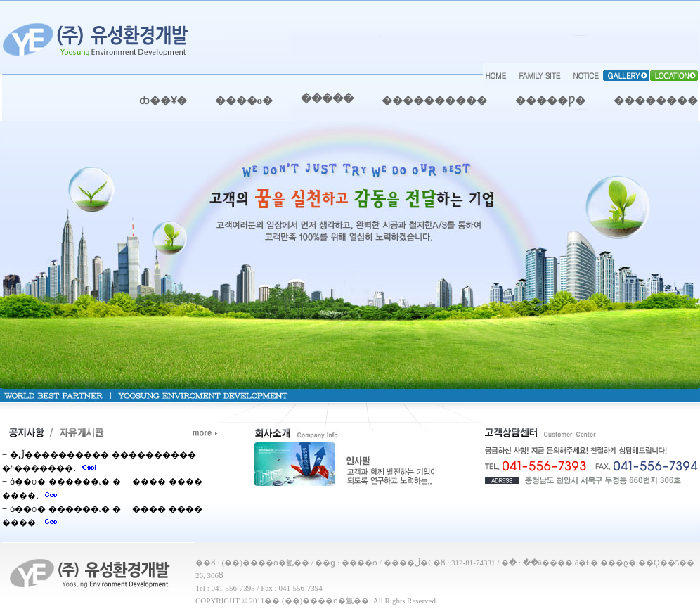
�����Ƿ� (550, 101)
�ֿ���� (327, 99)
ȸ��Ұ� (163, 101)
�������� (656, 101)
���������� (434, 101)
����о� (244, 101)
